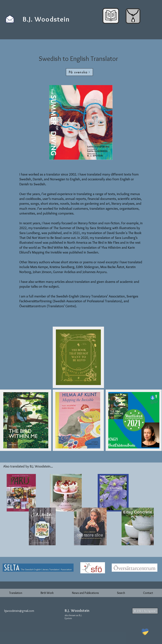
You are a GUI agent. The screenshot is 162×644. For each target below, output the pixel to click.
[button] (16, 593)
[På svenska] (79, 72)
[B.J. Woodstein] (46, 19)
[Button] (80, 612)
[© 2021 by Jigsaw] (145, 611)
